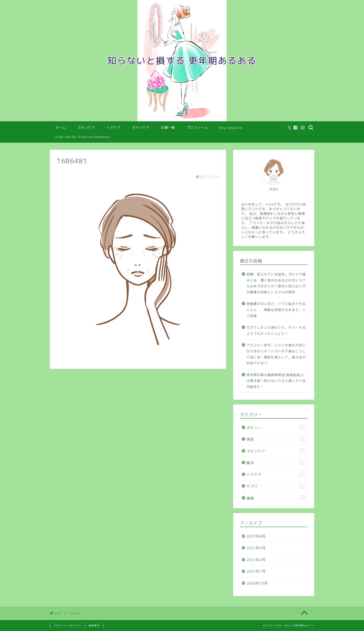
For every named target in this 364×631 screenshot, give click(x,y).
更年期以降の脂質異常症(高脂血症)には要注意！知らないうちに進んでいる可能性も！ (276, 381)
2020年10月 (257, 583)
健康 (276, 498)
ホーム (61, 128)
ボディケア (141, 128)
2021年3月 (256, 548)
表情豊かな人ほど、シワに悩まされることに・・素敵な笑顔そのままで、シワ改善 (276, 310)
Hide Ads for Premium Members (83, 137)
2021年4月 (256, 536)
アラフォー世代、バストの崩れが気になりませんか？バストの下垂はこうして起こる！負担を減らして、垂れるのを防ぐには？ (276, 354)
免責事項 (94, 625)
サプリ (276, 486)
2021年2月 (256, 560)
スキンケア (86, 128)
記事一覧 (168, 128)
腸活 (276, 463)
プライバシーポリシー (67, 625)
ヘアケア (114, 128)
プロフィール (197, 128)
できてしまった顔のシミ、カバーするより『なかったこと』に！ (276, 330)
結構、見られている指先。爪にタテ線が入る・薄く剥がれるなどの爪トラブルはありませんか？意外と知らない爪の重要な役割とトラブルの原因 (276, 283)
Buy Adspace (231, 128)
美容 (276, 439)
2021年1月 (256, 571)
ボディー (276, 428)
